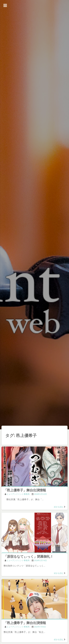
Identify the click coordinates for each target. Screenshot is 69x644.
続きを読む (59, 507)
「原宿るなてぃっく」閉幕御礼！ (28, 556)
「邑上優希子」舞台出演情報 (25, 490)
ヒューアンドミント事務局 (18, 494)
